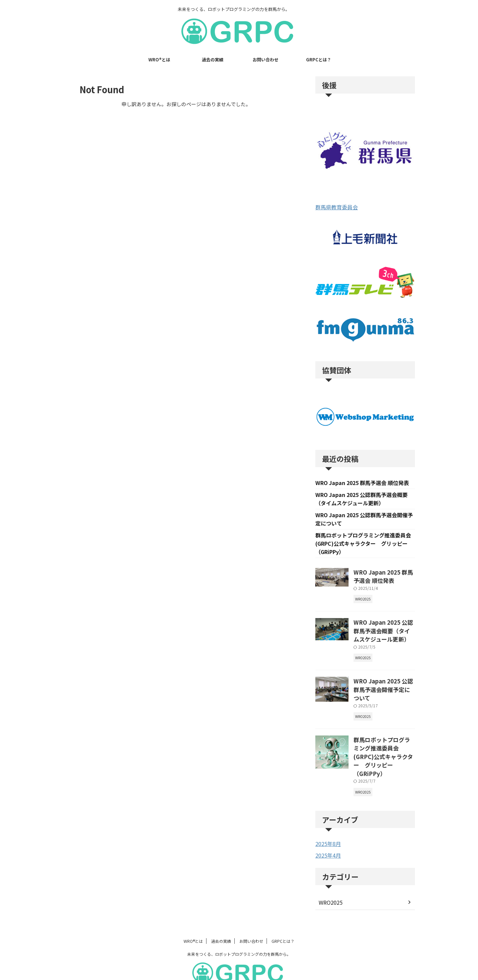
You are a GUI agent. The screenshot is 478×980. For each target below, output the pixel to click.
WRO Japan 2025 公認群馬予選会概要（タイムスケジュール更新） (384, 630)
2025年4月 (327, 830)
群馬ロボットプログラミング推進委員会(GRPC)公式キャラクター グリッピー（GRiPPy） (363, 546)
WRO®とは (159, 60)
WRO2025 (329, 876)
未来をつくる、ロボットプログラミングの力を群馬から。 (239, 928)
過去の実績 (213, 60)
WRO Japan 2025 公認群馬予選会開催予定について (383, 682)
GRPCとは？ (319, 60)
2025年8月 (327, 818)
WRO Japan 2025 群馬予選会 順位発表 (362, 483)
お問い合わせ (266, 60)
